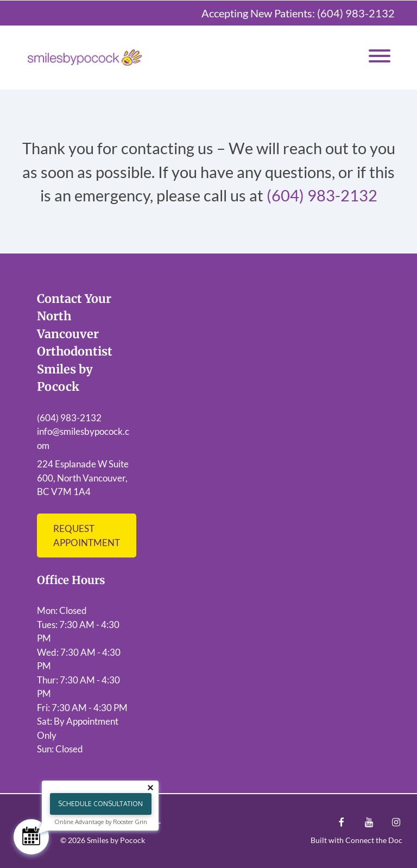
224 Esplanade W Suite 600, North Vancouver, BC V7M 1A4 (83, 478)
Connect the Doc (374, 840)
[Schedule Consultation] (31, 837)
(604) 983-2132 (356, 13)
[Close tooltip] (150, 788)
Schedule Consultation (100, 804)
